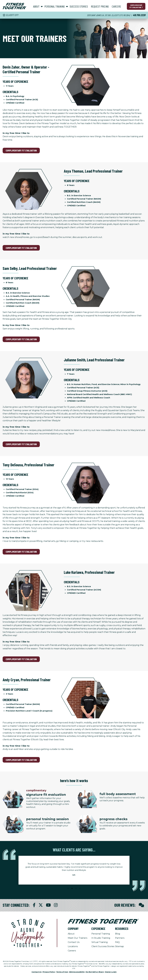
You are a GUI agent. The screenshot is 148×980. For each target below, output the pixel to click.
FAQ (117, 942)
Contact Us (74, 942)
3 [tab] (76, 889)
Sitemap (119, 946)
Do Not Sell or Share (95, 972)
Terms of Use (62, 972)
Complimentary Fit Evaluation (136, 6)
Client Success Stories (103, 946)
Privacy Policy (49, 972)
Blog (118, 934)
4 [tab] (80, 889)
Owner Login (111, 972)
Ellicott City (10, 15)
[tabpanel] (74, 870)
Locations (73, 946)
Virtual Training (100, 942)
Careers (72, 951)
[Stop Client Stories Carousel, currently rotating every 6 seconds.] (74, 892)
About (71, 934)
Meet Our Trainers (78, 938)
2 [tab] (72, 889)
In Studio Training (101, 938)
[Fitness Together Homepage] (15, 6)
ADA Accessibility (77, 972)
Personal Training (101, 934)
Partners (120, 938)
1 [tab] (68, 889)
